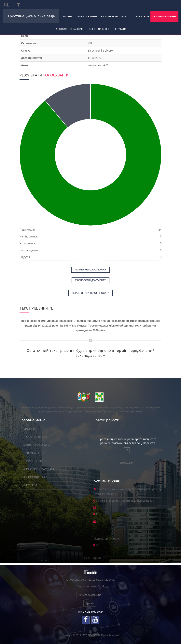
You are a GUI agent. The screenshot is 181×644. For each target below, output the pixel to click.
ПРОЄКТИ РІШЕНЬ (87, 16)
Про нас (90, 603)
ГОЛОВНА (67, 16)
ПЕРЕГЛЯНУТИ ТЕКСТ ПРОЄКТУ (90, 293)
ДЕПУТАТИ (120, 29)
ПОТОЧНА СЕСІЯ (139, 16)
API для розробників (90, 595)
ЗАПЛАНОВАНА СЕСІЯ (114, 16)
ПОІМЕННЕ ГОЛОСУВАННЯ (90, 270)
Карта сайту (127, 463)
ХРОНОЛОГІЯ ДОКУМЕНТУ (90, 280)
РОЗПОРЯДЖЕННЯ (99, 29)
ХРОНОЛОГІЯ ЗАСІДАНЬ (70, 29)
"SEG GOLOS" (89, 635)
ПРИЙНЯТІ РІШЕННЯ (164, 16)
